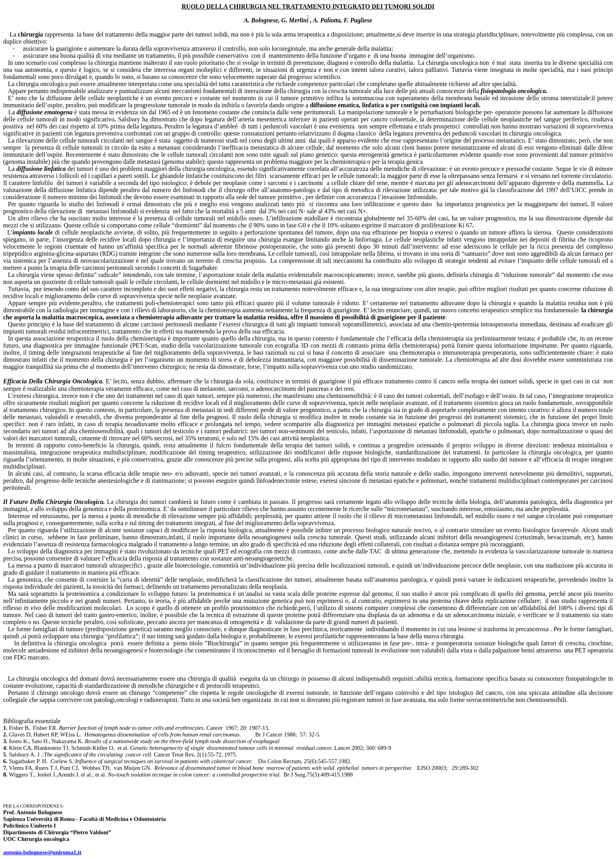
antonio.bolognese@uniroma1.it (42, 852)
